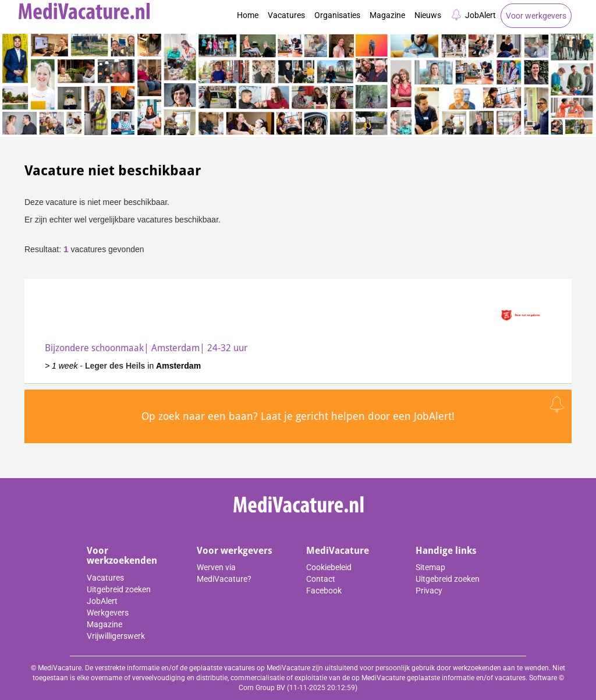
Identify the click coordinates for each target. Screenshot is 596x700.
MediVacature (338, 551)
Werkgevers (108, 613)
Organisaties (337, 15)
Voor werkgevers (536, 16)
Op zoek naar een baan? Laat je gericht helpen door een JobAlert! (298, 416)
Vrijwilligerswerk (116, 636)
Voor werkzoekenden (122, 556)
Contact (321, 579)
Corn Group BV (262, 688)
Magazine (387, 15)
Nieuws (428, 15)
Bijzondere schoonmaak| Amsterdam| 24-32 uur (146, 348)
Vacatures (286, 15)
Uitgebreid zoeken (119, 589)
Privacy (429, 591)
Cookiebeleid (329, 567)
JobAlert (473, 15)
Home (248, 15)
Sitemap (430, 567)
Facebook (324, 591)
